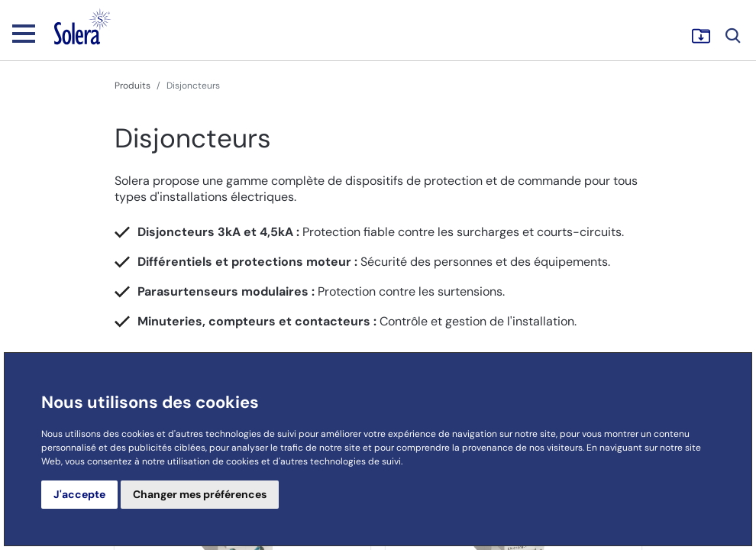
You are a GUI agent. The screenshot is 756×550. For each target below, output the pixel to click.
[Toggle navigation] (24, 33)
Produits (132, 86)
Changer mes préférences (200, 494)
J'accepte (79, 494)
